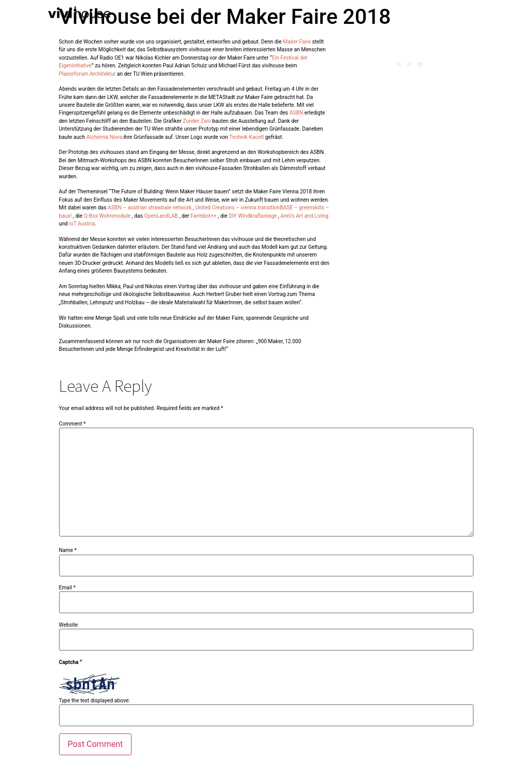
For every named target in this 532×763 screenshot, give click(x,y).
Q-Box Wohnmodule (106, 216)
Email (67, 588)
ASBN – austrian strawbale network (150, 208)
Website (69, 625)
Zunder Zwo (197, 121)
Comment (73, 424)
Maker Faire (297, 42)
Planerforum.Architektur (88, 74)
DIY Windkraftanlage (253, 216)
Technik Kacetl (247, 137)
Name (68, 550)
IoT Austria (82, 224)
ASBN (297, 113)
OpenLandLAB (161, 216)
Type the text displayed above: (95, 701)
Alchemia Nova (104, 137)
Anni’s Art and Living (304, 216)
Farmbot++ (204, 216)
